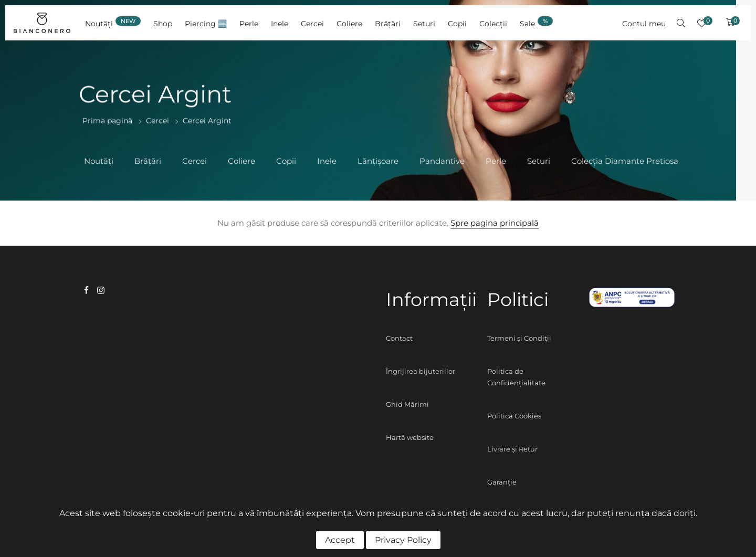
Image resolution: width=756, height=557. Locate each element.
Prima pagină (107, 121)
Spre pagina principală (495, 223)
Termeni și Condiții (519, 338)
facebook (86, 290)
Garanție (502, 482)
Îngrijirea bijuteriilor (421, 371)
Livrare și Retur (512, 449)
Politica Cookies (514, 416)
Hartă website (410, 437)
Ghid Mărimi (407, 404)
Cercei (157, 121)
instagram (101, 290)
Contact (399, 338)
